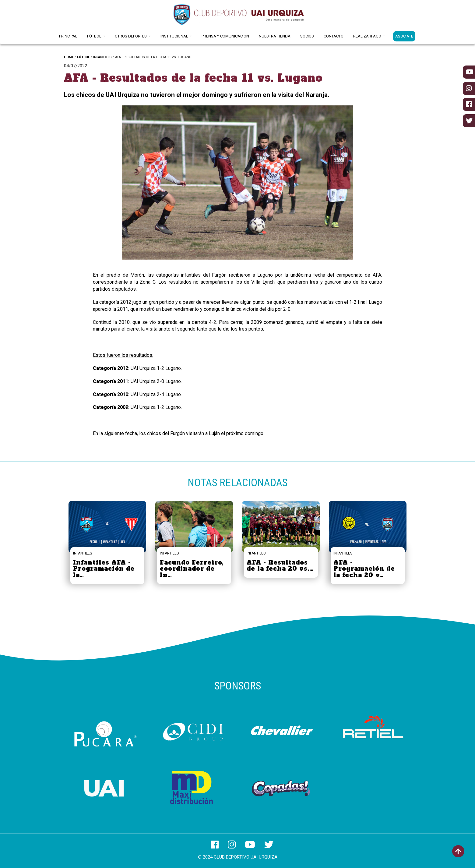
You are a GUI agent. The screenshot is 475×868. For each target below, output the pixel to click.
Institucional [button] (175, 36)
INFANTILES (102, 57)
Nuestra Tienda (275, 36)
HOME (69, 57)
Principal (68, 36)
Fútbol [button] (95, 36)
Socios (307, 36)
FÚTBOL (83, 57)
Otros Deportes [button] (131, 36)
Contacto (334, 36)
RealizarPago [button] (368, 36)
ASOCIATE (404, 36)
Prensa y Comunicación (225, 36)
